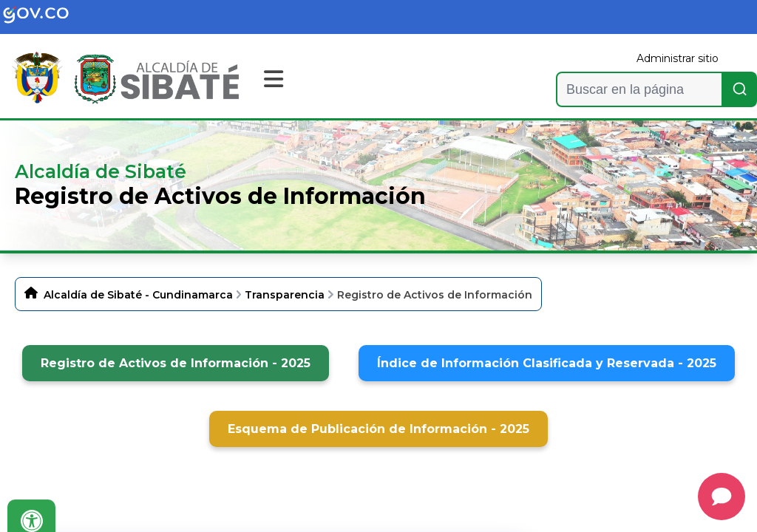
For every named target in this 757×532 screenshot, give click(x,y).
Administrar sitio (678, 58)
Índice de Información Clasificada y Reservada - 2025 (547, 363)
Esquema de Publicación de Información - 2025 (378, 429)
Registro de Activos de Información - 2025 (176, 363)
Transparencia (285, 295)
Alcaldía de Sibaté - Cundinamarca (138, 295)
